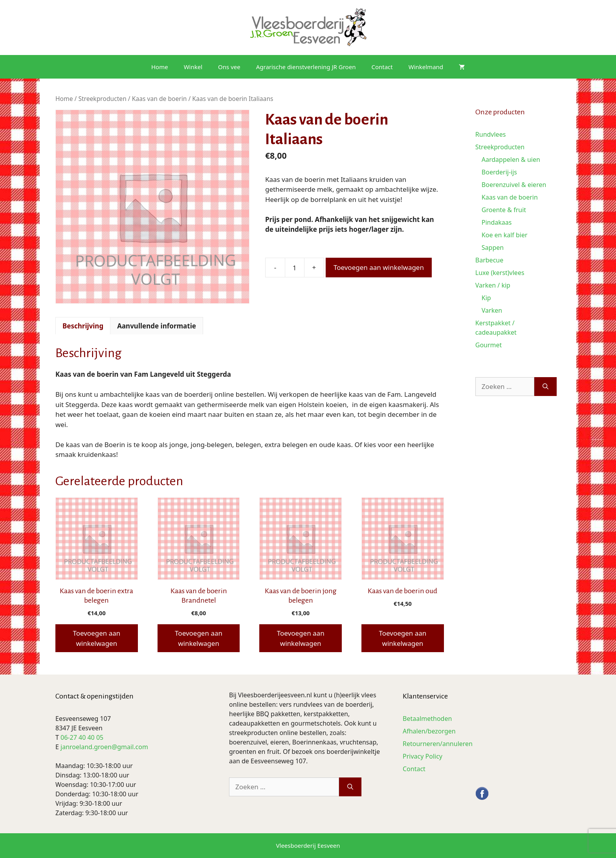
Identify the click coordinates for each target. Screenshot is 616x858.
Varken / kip (493, 285)
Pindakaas (497, 222)
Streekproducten (102, 99)
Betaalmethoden (427, 719)
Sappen (493, 247)
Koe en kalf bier (505, 235)
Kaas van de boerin (159, 99)
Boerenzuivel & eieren (514, 185)
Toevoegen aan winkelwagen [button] (96, 638)
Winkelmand (426, 67)
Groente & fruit (504, 210)
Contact (382, 67)
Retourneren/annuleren (438, 744)
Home (160, 67)
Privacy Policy (423, 756)
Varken (492, 310)
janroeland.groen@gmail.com (104, 747)
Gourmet (489, 345)
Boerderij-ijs (499, 172)
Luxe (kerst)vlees (500, 273)
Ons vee (229, 67)
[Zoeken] (545, 387)
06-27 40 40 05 (82, 737)
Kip (486, 298)
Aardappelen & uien (511, 159)
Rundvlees (491, 134)
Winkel (193, 67)
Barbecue (489, 260)
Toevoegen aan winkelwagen (379, 267)
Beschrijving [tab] (83, 326)
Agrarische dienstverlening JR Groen (306, 67)
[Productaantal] (295, 268)
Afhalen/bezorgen (429, 731)
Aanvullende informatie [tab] (157, 326)
